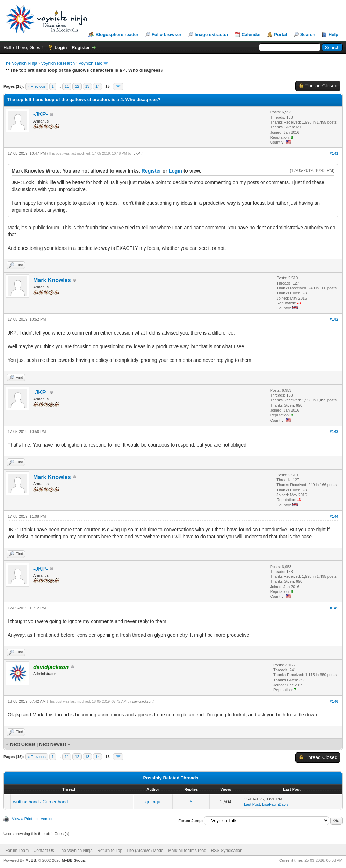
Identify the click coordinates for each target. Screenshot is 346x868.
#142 (334, 319)
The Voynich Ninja (20, 63)
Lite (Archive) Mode (145, 850)
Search (308, 34)
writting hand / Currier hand (40, 802)
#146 (334, 701)
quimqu (153, 802)
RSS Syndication (227, 850)
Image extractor (212, 34)
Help (333, 34)
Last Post (252, 804)
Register (81, 47)
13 (87, 86)
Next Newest (53, 744)
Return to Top (110, 850)
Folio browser (167, 34)
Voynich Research (58, 63)
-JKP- (41, 114)
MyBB (31, 860)
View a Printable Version (33, 819)
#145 (334, 608)
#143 (334, 432)
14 (98, 86)
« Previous (37, 86)
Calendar (251, 34)
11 (67, 86)
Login (61, 47)
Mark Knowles (52, 280)
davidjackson (142, 702)
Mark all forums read (187, 850)
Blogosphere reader (117, 34)
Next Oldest (23, 744)
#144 (334, 516)
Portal (280, 34)
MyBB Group (73, 860)
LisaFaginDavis (275, 804)
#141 (334, 153)
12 (77, 86)
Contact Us (44, 850)
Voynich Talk (90, 63)
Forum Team (17, 850)
